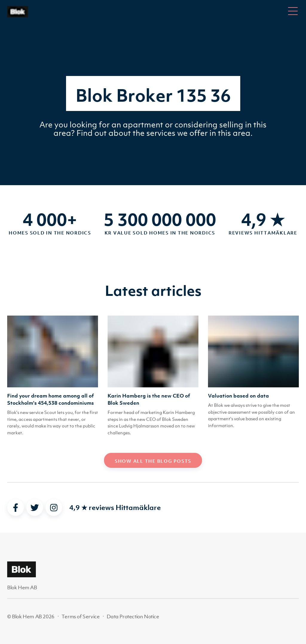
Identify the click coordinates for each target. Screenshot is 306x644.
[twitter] (35, 508)
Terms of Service (81, 616)
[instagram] (54, 508)
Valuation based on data (238, 396)
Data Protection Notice (133, 616)
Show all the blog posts (153, 461)
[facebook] (16, 508)
